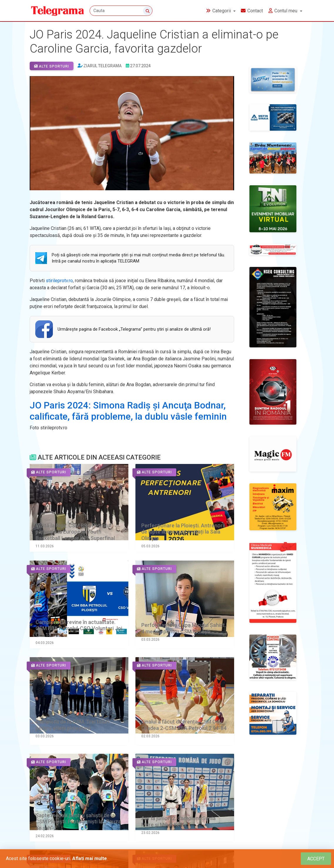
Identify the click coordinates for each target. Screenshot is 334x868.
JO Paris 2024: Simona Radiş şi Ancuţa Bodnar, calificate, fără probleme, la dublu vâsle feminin (128, 411)
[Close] (316, 859)
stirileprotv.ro (59, 281)
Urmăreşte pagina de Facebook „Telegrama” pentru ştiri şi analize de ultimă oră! (134, 329)
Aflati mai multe (90, 858)
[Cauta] (122, 11)
